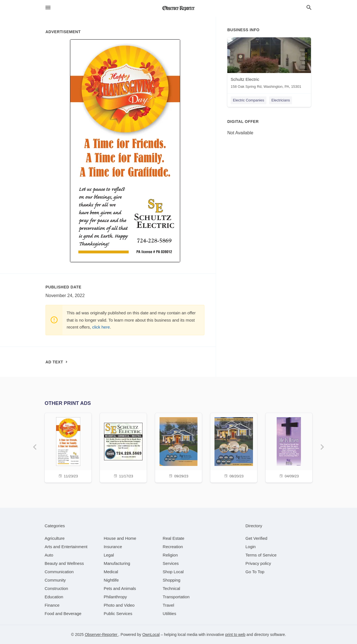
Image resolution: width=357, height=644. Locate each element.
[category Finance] (52, 605)
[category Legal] (109, 555)
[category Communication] (59, 572)
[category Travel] (168, 605)
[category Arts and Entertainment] (66, 547)
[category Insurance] (113, 547)
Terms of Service (261, 555)
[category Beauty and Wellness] (64, 563)
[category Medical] (111, 572)
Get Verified (256, 538)
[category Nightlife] (111, 580)
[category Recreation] (173, 547)
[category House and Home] (120, 538)
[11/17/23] (123, 447)
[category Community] (55, 580)
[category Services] (171, 563)
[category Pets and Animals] (120, 588)
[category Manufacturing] (117, 563)
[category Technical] (171, 588)
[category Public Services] (118, 613)
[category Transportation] (176, 597)
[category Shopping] (171, 580)
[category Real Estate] (173, 538)
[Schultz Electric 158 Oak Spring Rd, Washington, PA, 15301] (269, 64)
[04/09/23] (289, 447)
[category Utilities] (169, 613)
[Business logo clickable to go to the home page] (178, 8)
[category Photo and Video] (119, 605)
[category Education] (54, 597)
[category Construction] (56, 588)
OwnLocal (151, 635)
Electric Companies (249, 100)
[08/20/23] (234, 447)
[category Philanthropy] (115, 597)
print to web (235, 635)
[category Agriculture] (55, 538)
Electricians (281, 100)
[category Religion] (170, 555)
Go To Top (255, 572)
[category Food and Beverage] (63, 613)
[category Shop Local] (173, 572)
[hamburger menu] (48, 8)
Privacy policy (258, 563)
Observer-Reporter (102, 635)
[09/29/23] (178, 447)
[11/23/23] (68, 447)
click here (101, 327)
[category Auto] (49, 555)
